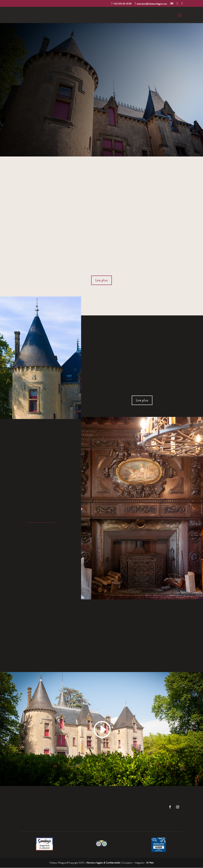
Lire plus (101, 280)
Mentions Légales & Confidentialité (103, 863)
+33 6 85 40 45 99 (121, 4)
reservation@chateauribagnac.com (151, 4)
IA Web (150, 863)
